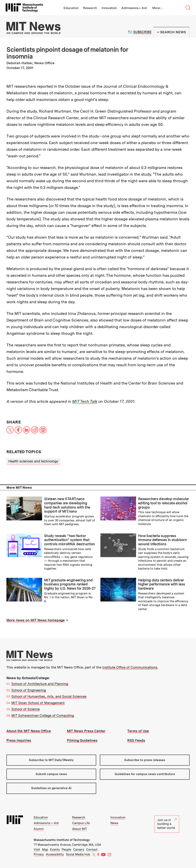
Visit (37, 850)
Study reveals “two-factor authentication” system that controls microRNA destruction (70, 540)
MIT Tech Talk (85, 401)
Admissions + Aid (134, 8)
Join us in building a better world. (167, 824)
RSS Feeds (136, 740)
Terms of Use (138, 731)
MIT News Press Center (86, 731)
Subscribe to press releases (145, 760)
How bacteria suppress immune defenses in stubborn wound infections (162, 540)
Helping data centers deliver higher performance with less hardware (162, 584)
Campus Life (81, 823)
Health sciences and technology (33, 461)
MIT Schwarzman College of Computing (43, 715)
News (114, 823)
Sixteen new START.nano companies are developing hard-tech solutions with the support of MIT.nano (67, 505)
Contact (92, 850)
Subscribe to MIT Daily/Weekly (51, 760)
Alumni (39, 829)
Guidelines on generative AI (51, 788)
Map (45, 850)
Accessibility (55, 854)
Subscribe (142, 32)
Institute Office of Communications (130, 667)
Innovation (109, 8)
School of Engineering (29, 690)
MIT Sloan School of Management (38, 703)
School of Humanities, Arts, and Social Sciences (49, 696)
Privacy (39, 854)
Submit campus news (51, 774)
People (66, 850)
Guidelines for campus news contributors (145, 774)
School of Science (26, 709)
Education (71, 8)
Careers (79, 850)
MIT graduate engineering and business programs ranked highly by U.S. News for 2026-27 (70, 584)
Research (90, 8)
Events (55, 850)
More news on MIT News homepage (36, 620)
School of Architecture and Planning (40, 684)
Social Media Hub (78, 854)
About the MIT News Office (29, 731)
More (157, 8)
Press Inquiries (19, 740)
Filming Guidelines (82, 740)
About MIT (80, 829)
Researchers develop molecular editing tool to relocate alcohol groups (163, 503)
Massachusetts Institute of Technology (62, 840)
